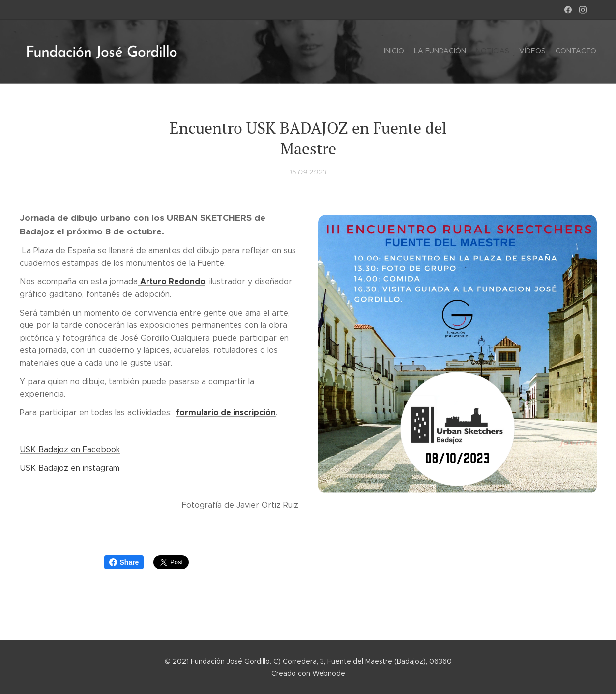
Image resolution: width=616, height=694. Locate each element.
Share (124, 562)
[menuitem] (558, 52)
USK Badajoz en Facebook (70, 449)
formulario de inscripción (226, 412)
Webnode (329, 673)
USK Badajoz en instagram (70, 468)
